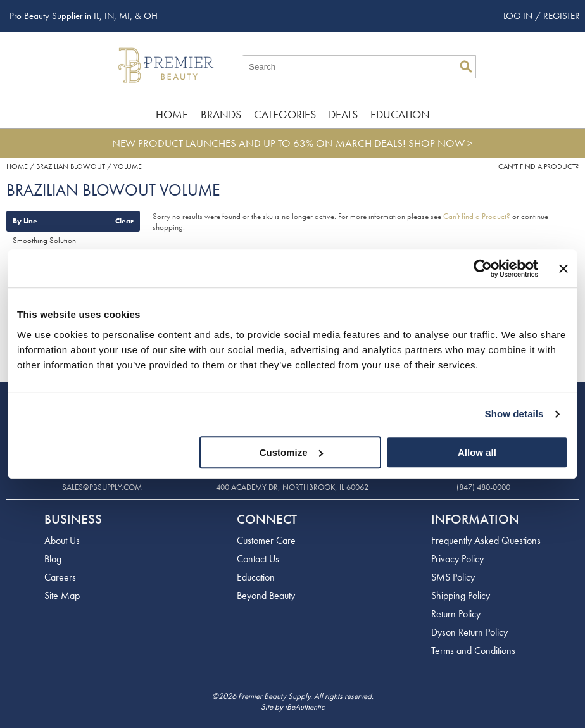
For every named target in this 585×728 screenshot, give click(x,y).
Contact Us (258, 559)
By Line (25, 221)
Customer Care (266, 540)
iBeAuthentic (305, 707)
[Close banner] (563, 268)
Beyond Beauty (266, 595)
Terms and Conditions (473, 650)
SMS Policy (453, 577)
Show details (514, 414)
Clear (124, 221)
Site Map (62, 595)
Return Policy (456, 614)
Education (400, 114)
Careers (60, 577)
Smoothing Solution (44, 240)
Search (466, 66)
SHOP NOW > (441, 143)
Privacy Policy (457, 559)
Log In (519, 16)
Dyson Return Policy (469, 632)
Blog (53, 559)
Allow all (477, 452)
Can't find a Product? (538, 166)
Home (172, 114)
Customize (291, 452)
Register (562, 16)
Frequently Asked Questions (486, 540)
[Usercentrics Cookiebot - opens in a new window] (483, 268)
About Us (62, 540)
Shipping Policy (461, 595)
